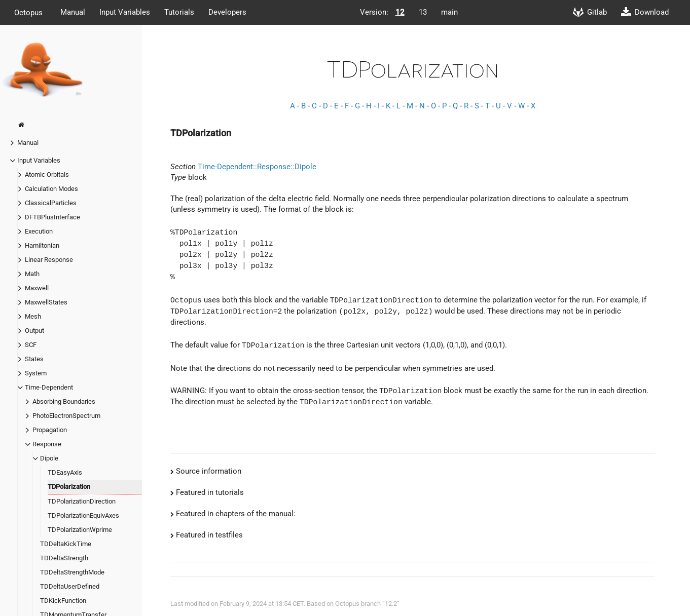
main (449, 12)
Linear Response (49, 260)
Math (32, 274)
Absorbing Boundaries (64, 401)
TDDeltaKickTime (66, 544)
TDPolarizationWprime (80, 530)
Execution (39, 231)
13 (423, 12)
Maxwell (37, 288)
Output (34, 331)
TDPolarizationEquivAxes (83, 515)
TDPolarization (69, 487)
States (34, 359)
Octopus (28, 12)
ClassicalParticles (51, 203)
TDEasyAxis (65, 472)
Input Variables (125, 12)
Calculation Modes (51, 189)
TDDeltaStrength (64, 558)
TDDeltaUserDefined (70, 586)
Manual (73, 12)
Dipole (49, 458)
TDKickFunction (63, 601)
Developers (227, 12)
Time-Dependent (49, 387)
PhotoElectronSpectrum (66, 416)
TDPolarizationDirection (82, 501)
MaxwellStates (46, 302)
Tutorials (179, 12)
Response (47, 444)
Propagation (50, 430)
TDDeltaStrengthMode (72, 572)
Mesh (33, 316)
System (36, 373)
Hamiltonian (42, 245)
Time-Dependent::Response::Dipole (257, 167)
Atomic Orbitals (47, 175)
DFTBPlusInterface (52, 217)
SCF (31, 345)
